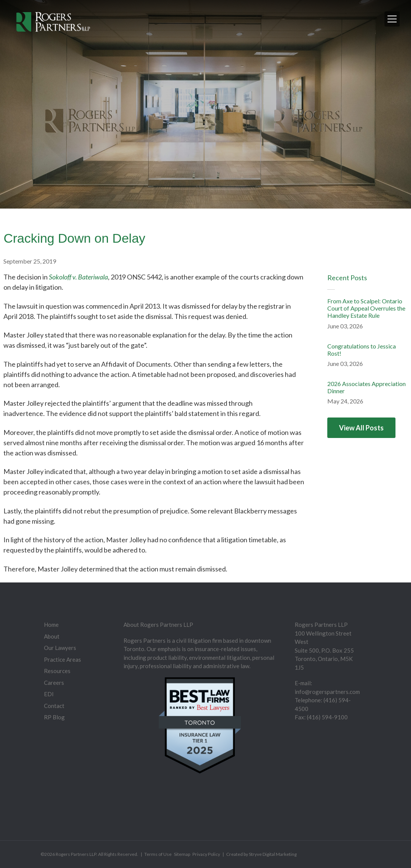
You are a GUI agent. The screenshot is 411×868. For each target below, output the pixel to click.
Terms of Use (158, 854)
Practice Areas (63, 659)
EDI (49, 694)
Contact (54, 706)
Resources (57, 671)
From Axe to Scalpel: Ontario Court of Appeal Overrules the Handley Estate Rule (366, 308)
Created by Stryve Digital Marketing (261, 854)
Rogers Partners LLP (76, 854)
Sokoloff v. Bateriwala (78, 277)
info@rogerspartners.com (327, 692)
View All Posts (361, 428)
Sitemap (182, 854)
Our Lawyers (60, 648)
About (52, 636)
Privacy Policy (206, 854)
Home (51, 625)
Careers (54, 683)
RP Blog (54, 717)
